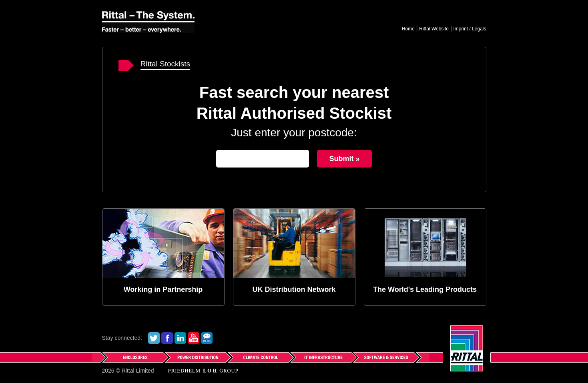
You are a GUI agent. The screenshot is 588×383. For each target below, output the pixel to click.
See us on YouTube (194, 338)
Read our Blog (207, 338)
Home (408, 29)
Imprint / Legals (470, 29)
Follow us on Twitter (154, 338)
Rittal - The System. (148, 22)
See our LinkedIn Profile (180, 338)
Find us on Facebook (167, 338)
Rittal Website (434, 29)
